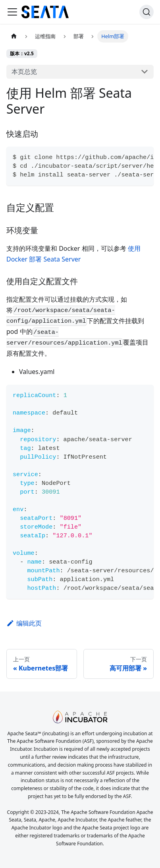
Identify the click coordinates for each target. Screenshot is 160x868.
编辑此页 (24, 623)
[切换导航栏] (12, 12)
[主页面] (14, 36)
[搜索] (147, 12)
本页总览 (24, 72)
